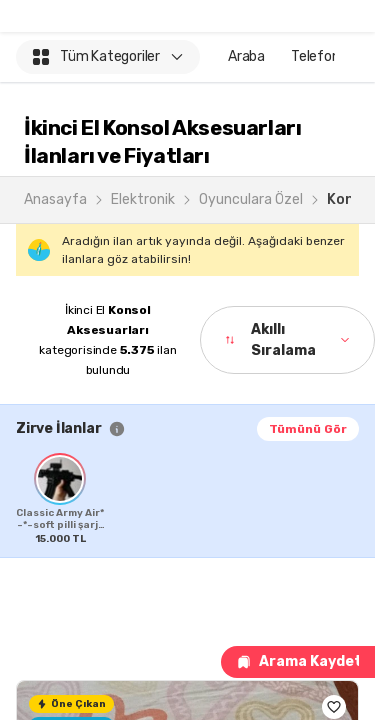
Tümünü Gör (308, 429)
